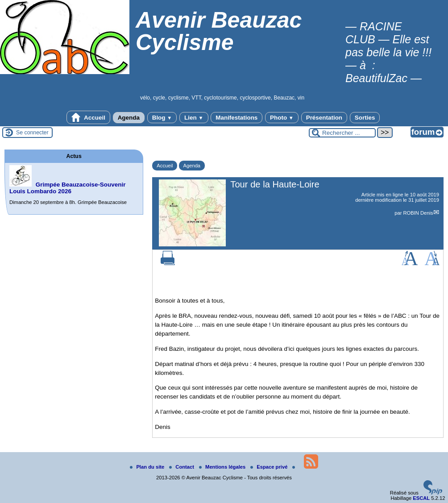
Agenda (129, 118)
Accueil (88, 117)
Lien (194, 118)
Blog (162, 118)
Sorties (365, 118)
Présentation (324, 118)
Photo (282, 118)
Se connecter (32, 133)
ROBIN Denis (418, 213)
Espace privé (270, 467)
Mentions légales (223, 467)
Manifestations (236, 118)
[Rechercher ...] (342, 133)
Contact (182, 467)
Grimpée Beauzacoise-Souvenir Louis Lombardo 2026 (67, 188)
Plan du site (148, 467)
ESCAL (421, 498)
